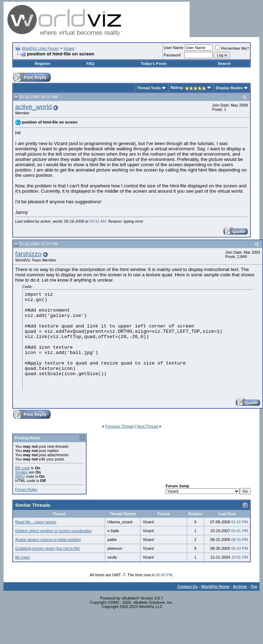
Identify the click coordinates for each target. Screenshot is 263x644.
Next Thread (147, 426)
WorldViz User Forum (40, 48)
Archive (240, 586)
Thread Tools (149, 88)
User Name (174, 48)
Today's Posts (153, 64)
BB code (23, 468)
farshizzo (28, 254)
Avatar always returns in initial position (48, 540)
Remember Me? (232, 48)
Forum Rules (26, 489)
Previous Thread (119, 426)
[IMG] (20, 476)
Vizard (69, 48)
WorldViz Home (215, 586)
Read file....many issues (36, 522)
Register (43, 64)
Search (224, 64)
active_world (34, 107)
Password (172, 55)
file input (22, 557)
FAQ (91, 64)
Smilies (21, 472)
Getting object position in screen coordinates (53, 531)
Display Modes (229, 88)
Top (254, 586)
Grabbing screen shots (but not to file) (48, 548)
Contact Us (187, 586)
